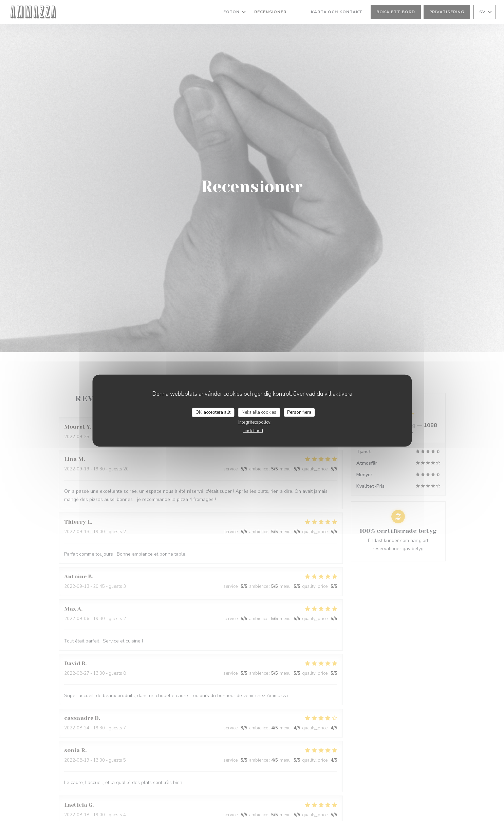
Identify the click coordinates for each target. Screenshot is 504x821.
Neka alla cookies (259, 412)
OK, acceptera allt (213, 412)
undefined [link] (253, 431)
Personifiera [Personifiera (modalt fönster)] (299, 412)
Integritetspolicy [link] (254, 422)
